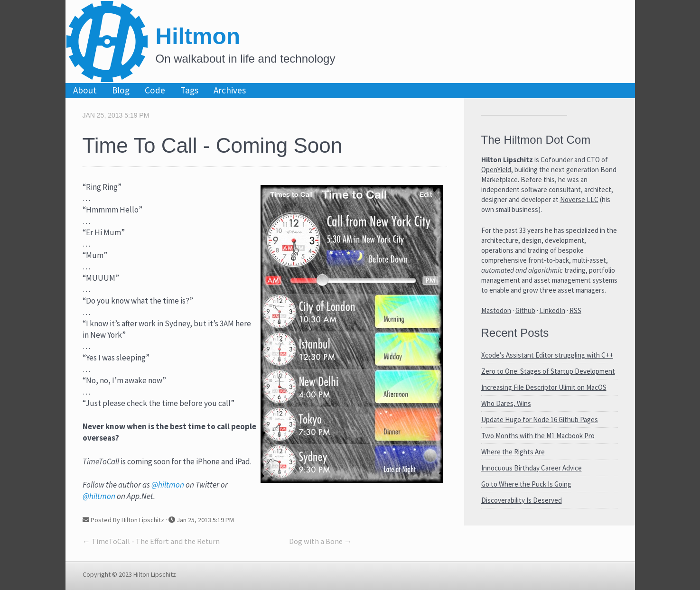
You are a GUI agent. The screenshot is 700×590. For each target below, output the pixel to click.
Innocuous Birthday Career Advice (532, 468)
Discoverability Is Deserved (522, 500)
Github (525, 310)
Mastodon (496, 310)
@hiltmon (168, 485)
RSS (575, 310)
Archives (230, 90)
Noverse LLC (579, 199)
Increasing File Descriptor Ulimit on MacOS (544, 387)
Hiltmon (198, 36)
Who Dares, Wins (506, 403)
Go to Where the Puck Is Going (526, 484)
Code (155, 90)
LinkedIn (552, 310)
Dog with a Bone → (320, 541)
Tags (189, 90)
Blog (121, 90)
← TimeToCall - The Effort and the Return (151, 541)
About (85, 90)
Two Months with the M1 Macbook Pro (538, 436)
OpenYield (496, 170)
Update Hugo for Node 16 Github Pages (540, 419)
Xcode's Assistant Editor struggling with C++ (547, 355)
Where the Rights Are (513, 452)
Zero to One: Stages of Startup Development (548, 371)
